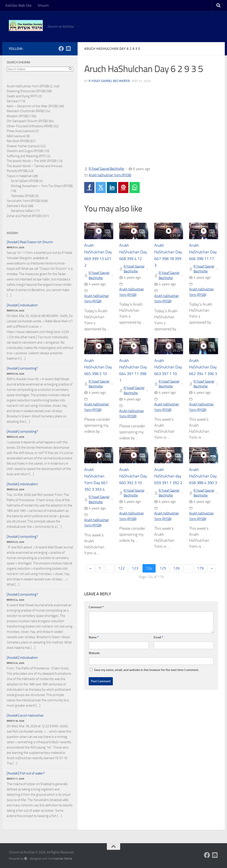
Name (94, 662)
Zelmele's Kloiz (17, 206)
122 (121, 593)
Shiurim (43, 5)
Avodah (12, 233)
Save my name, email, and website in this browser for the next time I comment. (146, 695)
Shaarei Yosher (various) (23, 146)
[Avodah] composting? (22, 368)
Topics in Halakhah (19, 176)
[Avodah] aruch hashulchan (25, 716)
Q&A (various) (16, 136)
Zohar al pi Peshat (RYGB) (24, 216)
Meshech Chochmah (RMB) (25, 111)
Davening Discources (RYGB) (26, 91)
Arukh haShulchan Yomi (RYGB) (112, 175)
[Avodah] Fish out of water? (26, 773)
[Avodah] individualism (22, 305)
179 (202, 593)
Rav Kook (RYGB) (18, 141)
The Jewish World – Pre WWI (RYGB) (32, 161)
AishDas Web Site (18, 5)
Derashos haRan (22, 211)
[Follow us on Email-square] (68, 49)
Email (158, 662)
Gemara (12, 101)
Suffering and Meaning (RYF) (26, 156)
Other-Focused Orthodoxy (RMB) (30, 126)
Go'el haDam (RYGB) (25, 181)
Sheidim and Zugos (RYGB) (25, 151)
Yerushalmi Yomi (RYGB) (23, 201)
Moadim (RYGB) (18, 116)
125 (163, 593)
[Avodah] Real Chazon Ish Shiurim (30, 242)
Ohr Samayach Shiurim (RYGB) (27, 121)
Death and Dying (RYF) (22, 96)
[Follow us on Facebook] (61, 49)
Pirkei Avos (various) (21, 131)
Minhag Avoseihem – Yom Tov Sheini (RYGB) (42, 186)
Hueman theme (63, 859)
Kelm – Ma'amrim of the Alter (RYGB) (32, 106)
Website (94, 678)
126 (177, 593)
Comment (96, 632)
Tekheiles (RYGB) (23, 196)
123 (135, 593)
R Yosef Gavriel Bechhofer (109, 81)
